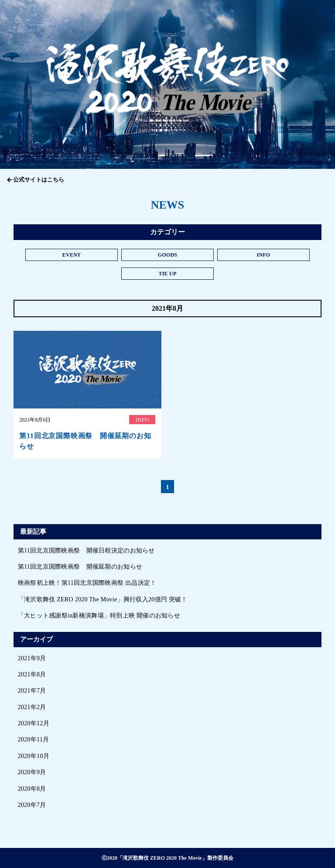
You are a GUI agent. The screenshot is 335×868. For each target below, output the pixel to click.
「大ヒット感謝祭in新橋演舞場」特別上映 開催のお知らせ (99, 616)
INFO (263, 255)
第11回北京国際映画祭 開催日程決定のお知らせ (86, 551)
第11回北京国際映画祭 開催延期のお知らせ (80, 567)
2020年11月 (34, 739)
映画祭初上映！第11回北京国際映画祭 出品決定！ (87, 583)
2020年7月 (32, 805)
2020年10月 (34, 756)
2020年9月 (32, 772)
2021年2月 (32, 707)
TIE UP (167, 274)
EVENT (72, 255)
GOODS (168, 255)
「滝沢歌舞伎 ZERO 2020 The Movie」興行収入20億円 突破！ (103, 599)
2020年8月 (32, 789)
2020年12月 (34, 723)
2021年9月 (32, 658)
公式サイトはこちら (39, 180)
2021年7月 (32, 691)
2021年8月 (32, 674)
